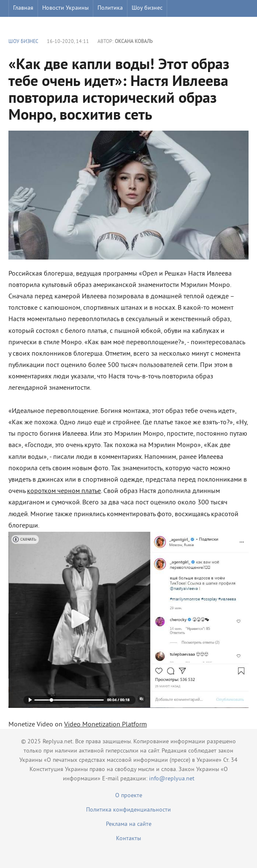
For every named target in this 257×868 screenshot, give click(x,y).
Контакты (128, 839)
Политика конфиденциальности (128, 810)
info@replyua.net (172, 779)
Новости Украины (65, 8)
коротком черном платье (64, 491)
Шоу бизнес (147, 8)
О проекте (129, 796)
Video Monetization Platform (106, 725)
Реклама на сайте (129, 824)
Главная (23, 8)
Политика (110, 8)
